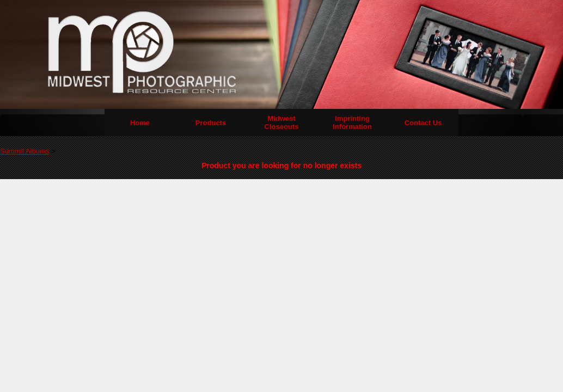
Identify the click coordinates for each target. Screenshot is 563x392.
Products (211, 123)
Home (140, 123)
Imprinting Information (352, 122)
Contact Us (423, 123)
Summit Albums (25, 151)
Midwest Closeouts (282, 122)
